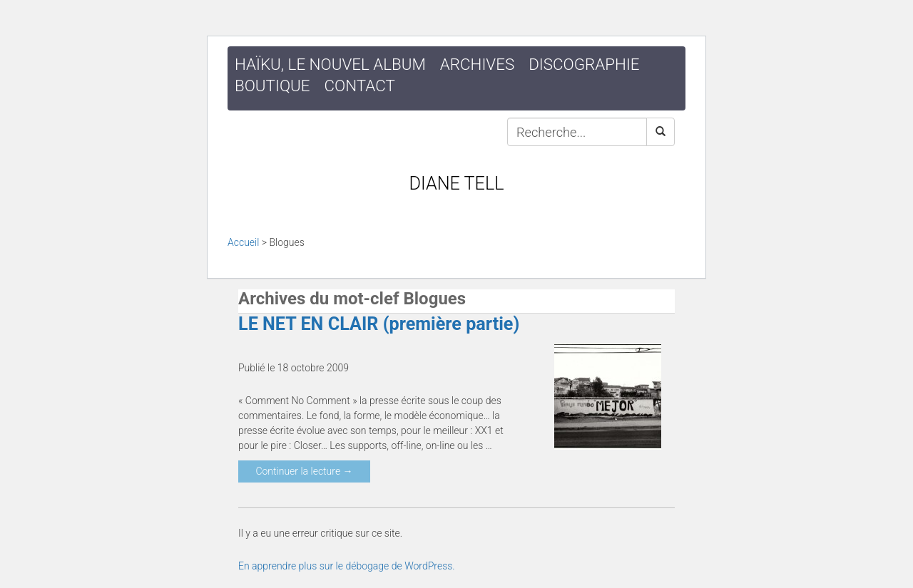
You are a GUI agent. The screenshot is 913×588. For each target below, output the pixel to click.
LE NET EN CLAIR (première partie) (379, 324)
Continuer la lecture (304, 471)
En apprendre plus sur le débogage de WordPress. (347, 566)
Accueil (243, 242)
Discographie (584, 64)
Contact (360, 86)
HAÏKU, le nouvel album (330, 64)
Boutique (272, 86)
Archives (477, 64)
